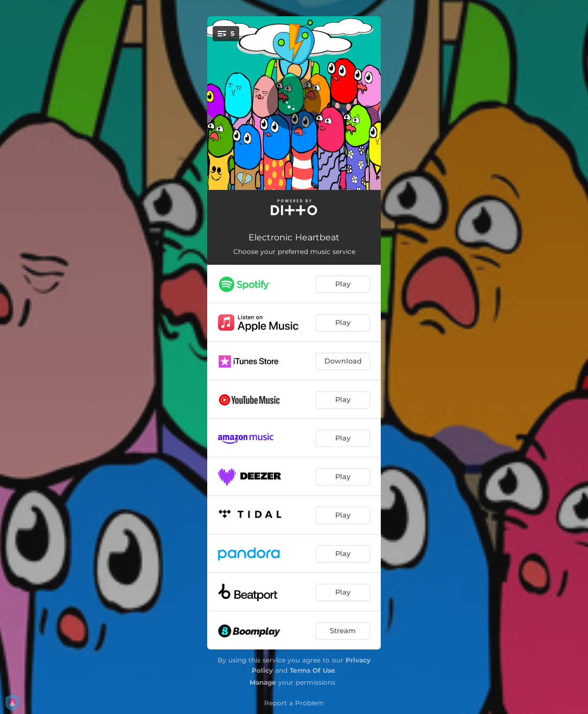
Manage (263, 682)
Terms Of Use (312, 670)
